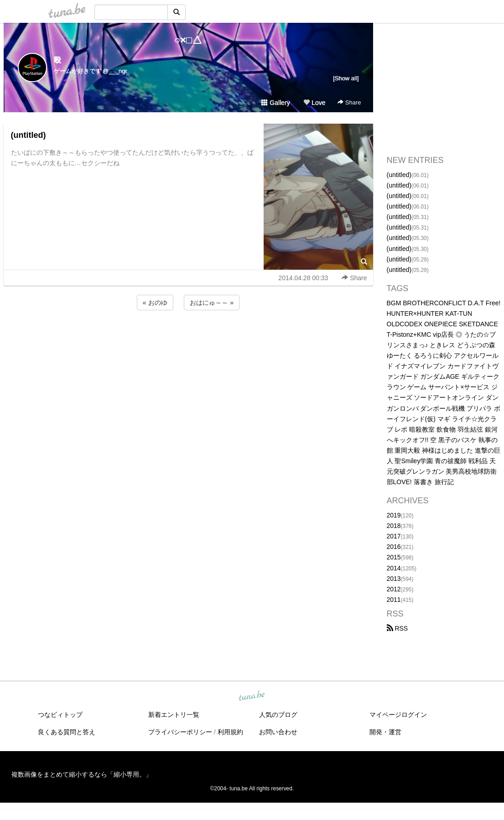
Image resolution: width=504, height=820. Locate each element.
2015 (394, 557)
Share (349, 102)
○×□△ (188, 40)
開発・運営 (385, 732)
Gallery (275, 103)
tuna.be (252, 696)
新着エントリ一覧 (174, 715)
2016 (394, 547)
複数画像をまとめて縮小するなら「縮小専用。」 (82, 774)
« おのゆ (155, 303)
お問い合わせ (278, 732)
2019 (394, 515)
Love (314, 103)
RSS (397, 628)
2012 (394, 589)
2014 (394, 568)
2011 (394, 600)
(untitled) (29, 135)
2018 (394, 526)
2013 (394, 579)
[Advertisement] (188, 337)
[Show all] (346, 78)
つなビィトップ (60, 715)
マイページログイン (398, 715)
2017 (394, 536)
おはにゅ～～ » (212, 303)
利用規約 (230, 732)
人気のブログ (278, 715)
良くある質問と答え (67, 732)
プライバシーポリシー (180, 732)
